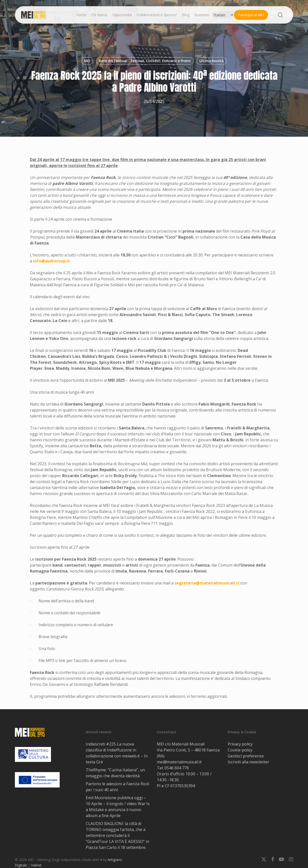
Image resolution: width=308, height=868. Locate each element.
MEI (87, 61)
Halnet (36, 865)
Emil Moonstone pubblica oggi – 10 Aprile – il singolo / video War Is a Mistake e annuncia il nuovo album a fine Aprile (118, 807)
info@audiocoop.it (51, 261)
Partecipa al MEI (251, 15)
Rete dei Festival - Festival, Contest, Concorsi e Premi (145, 61)
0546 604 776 (177, 768)
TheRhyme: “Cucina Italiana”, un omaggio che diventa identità (115, 773)
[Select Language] (223, 15)
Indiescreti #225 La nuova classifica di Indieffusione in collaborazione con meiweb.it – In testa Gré (117, 753)
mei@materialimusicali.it (179, 762)
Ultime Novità (212, 61)
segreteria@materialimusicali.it (207, 583)
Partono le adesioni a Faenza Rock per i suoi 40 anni (118, 787)
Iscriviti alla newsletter (248, 762)
